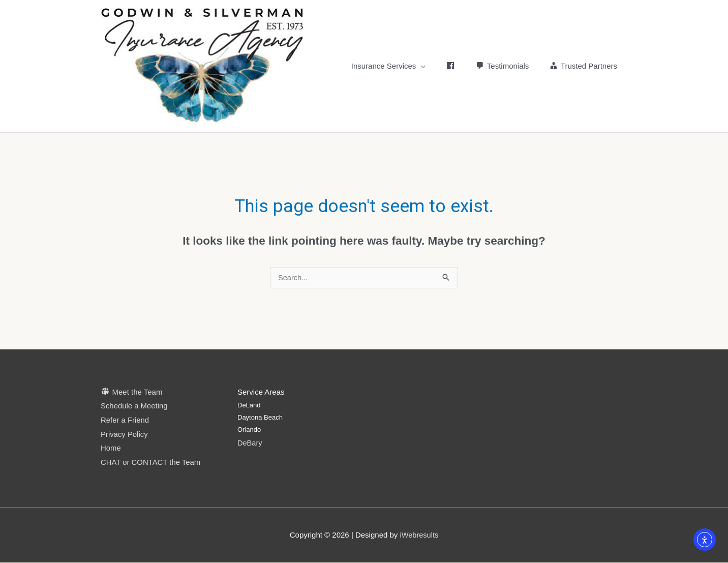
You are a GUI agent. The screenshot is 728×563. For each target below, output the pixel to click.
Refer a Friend (125, 420)
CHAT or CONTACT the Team (151, 463)
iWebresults (419, 535)
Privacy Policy (124, 435)
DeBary (250, 443)
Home (111, 449)
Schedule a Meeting (134, 407)
